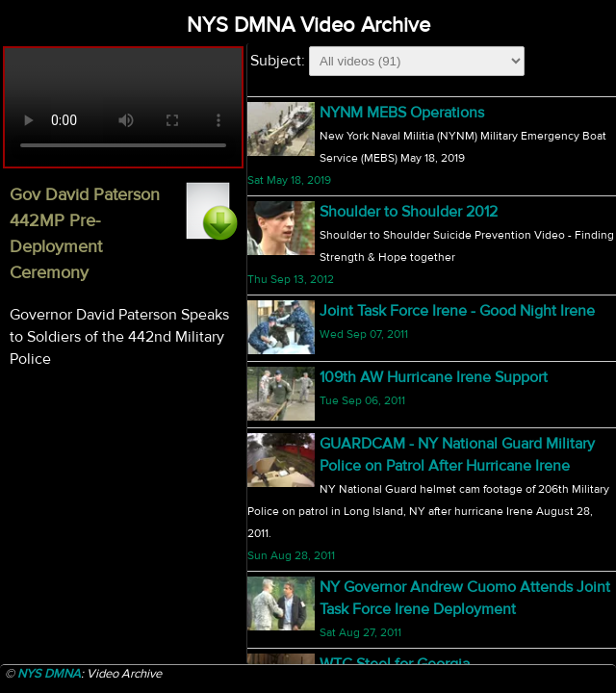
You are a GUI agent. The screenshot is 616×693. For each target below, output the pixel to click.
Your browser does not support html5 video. (123, 107)
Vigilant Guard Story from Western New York (467, 476)
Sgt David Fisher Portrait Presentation (445, 234)
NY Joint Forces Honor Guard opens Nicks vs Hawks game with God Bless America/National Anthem (461, 355)
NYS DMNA (49, 674)
